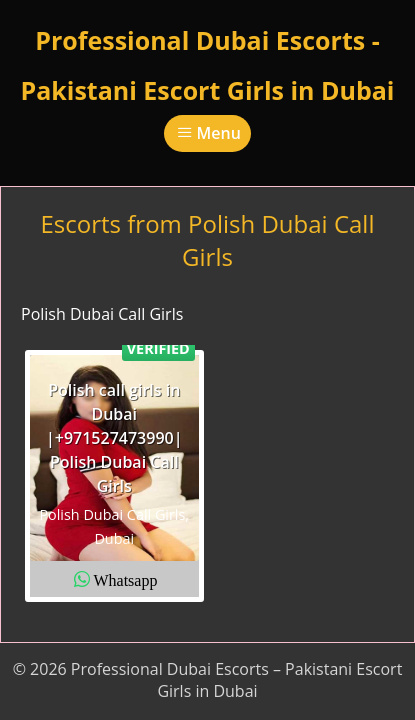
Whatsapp (125, 579)
